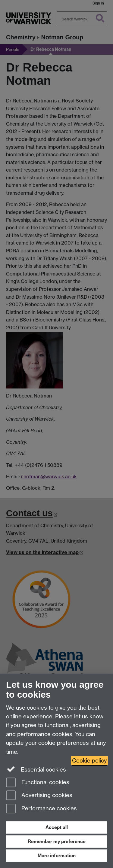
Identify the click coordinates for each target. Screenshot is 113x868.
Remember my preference (57, 841)
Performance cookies (41, 809)
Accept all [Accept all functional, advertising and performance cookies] (57, 827)
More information (57, 856)
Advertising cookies (39, 796)
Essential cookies (36, 769)
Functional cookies (38, 783)
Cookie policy (89, 761)
